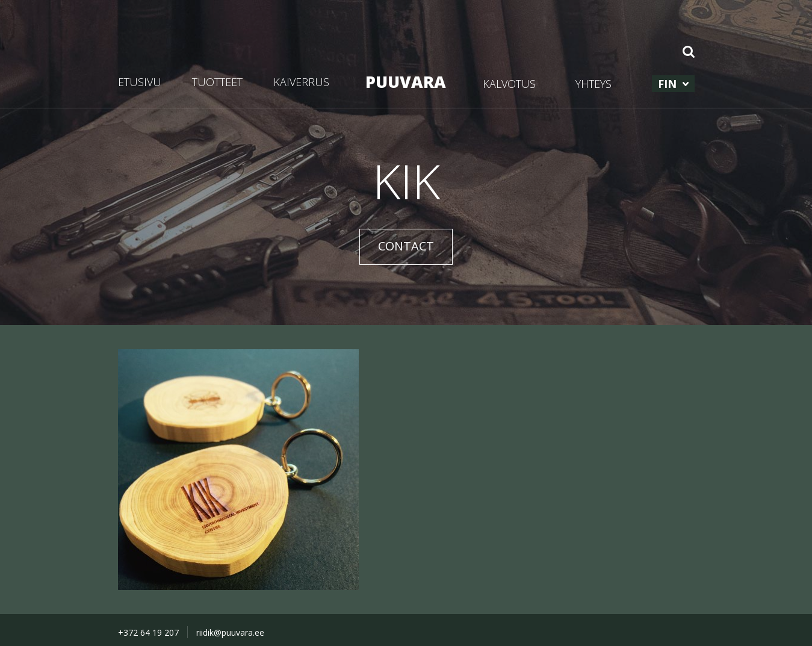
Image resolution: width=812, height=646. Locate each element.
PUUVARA (406, 82)
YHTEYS (594, 84)
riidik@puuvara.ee (230, 632)
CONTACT (406, 246)
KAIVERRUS (301, 82)
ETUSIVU (140, 82)
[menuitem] (673, 84)
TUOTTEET (217, 82)
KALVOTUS (509, 84)
